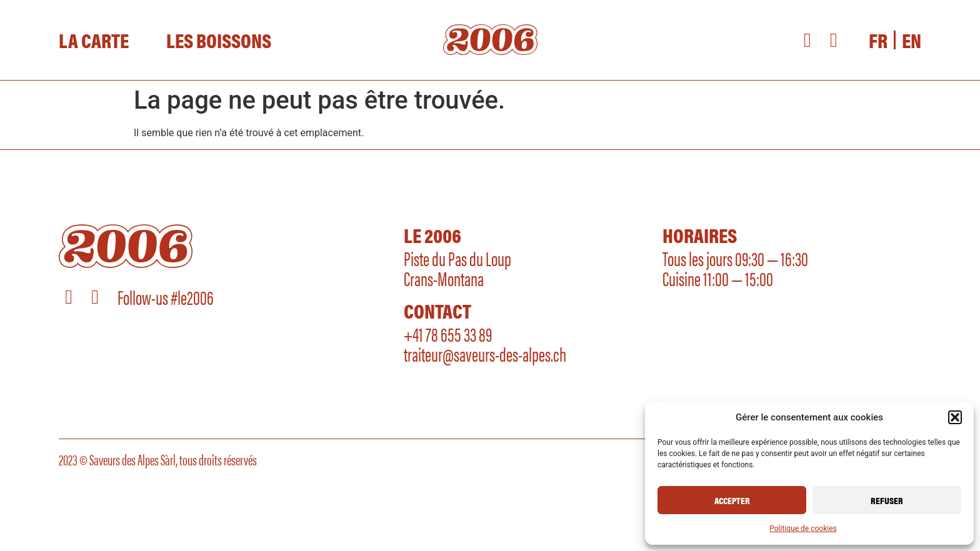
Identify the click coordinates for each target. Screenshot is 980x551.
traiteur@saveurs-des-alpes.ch (485, 353)
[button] (955, 417)
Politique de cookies (803, 529)
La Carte (94, 40)
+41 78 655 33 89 (448, 333)
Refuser (887, 500)
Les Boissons (219, 40)
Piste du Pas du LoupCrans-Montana (457, 268)
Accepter (732, 500)
